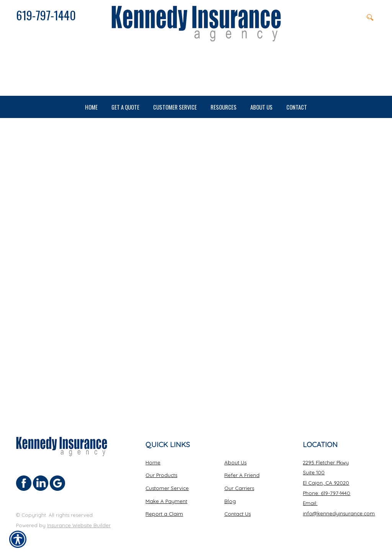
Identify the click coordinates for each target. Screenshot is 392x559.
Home (153, 462)
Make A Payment (166, 501)
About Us (235, 462)
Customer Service (167, 488)
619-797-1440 (46, 15)
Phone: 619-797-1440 (327, 493)
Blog (230, 501)
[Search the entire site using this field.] (332, 17)
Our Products (161, 475)
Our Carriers (239, 488)
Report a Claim (164, 514)
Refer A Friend (242, 475)
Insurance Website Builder (79, 525)
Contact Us (238, 514)
